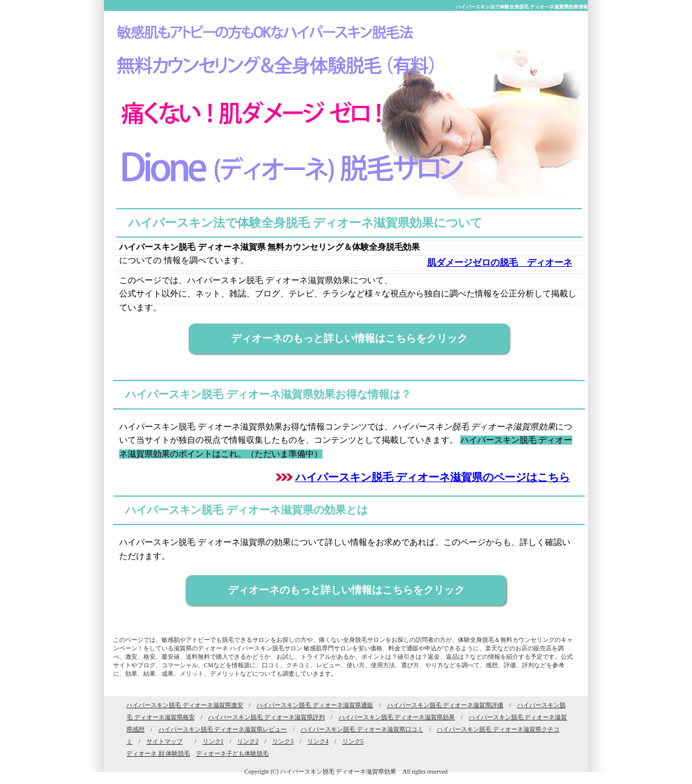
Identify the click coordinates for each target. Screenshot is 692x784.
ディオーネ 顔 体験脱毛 (158, 753)
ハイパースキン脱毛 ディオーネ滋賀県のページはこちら (433, 477)
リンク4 (318, 741)
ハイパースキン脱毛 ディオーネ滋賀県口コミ (362, 729)
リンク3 (283, 741)
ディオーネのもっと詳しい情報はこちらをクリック (349, 338)
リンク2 (248, 741)
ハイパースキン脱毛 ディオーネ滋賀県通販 (315, 705)
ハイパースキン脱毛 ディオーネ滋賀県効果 (397, 717)
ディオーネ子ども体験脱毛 (232, 753)
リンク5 (353, 741)
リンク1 (213, 741)
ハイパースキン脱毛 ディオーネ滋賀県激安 (185, 705)
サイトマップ (165, 741)
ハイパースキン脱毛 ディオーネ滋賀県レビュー (223, 729)
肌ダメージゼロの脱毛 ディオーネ (500, 263)
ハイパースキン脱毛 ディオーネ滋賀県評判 (266, 717)
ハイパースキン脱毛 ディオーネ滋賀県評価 (446, 705)
